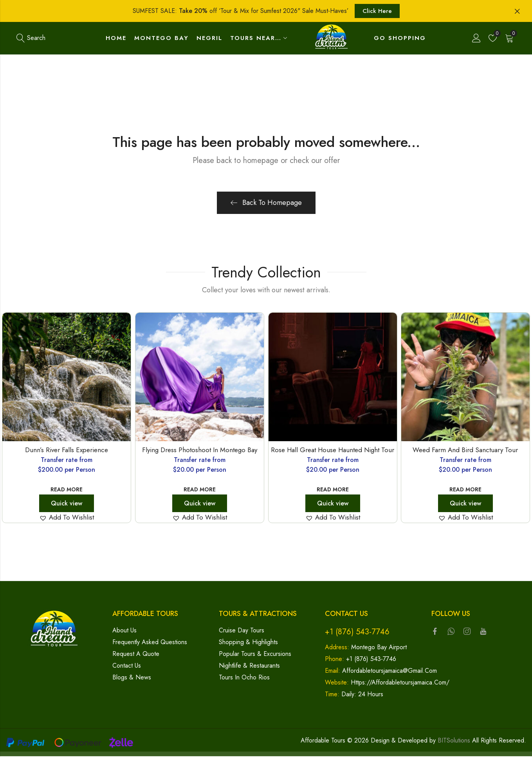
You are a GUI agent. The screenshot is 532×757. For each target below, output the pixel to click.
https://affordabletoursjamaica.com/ (400, 683)
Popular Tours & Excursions (255, 655)
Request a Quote (136, 655)
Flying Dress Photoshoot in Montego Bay (200, 451)
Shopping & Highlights (248, 643)
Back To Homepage (266, 203)
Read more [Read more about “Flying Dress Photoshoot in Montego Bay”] (200, 490)
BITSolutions (454, 741)
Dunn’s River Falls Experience (67, 451)
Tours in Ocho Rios (244, 678)
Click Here (377, 11)
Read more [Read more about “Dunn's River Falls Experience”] (67, 490)
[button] (67, 518)
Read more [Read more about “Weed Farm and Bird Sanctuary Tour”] (465, 490)
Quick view (67, 504)
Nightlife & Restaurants (249, 666)
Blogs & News (132, 678)
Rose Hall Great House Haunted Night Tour (333, 451)
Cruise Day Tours (242, 631)
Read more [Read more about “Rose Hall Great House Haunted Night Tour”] (332, 490)
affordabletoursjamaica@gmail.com (390, 671)
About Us (124, 631)
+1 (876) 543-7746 (357, 633)
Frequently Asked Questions (150, 643)
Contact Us (127, 666)
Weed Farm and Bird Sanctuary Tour (466, 451)
